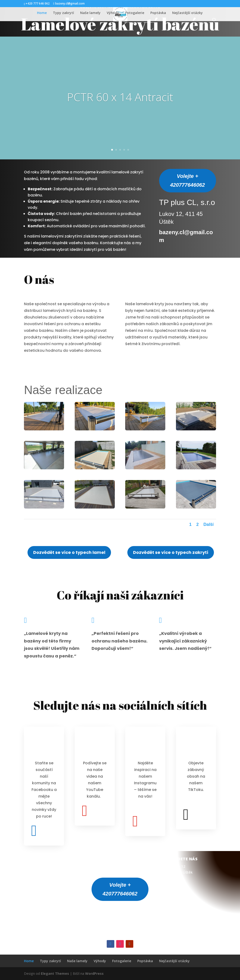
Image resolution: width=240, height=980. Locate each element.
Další (209, 524)
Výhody (113, 13)
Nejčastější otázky (187, 13)
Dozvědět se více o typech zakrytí (171, 552)
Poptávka (158, 13)
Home (42, 13)
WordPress (94, 973)
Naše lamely (90, 13)
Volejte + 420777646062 (187, 181)
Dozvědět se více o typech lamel (69, 552)
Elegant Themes (55, 973)
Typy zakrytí (63, 13)
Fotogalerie (135, 13)
